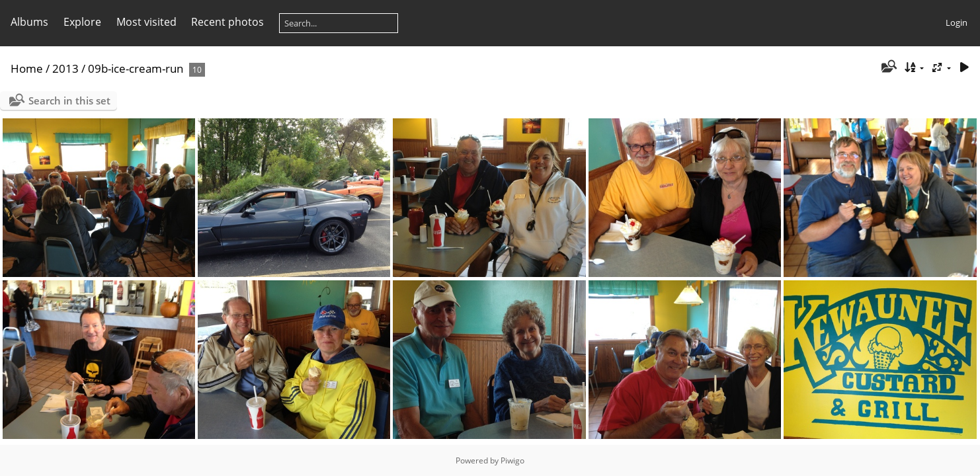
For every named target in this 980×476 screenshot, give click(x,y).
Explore (82, 22)
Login (957, 22)
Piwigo (512, 460)
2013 (65, 68)
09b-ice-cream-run (136, 68)
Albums (29, 22)
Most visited (146, 22)
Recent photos (227, 22)
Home (27, 68)
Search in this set (69, 100)
